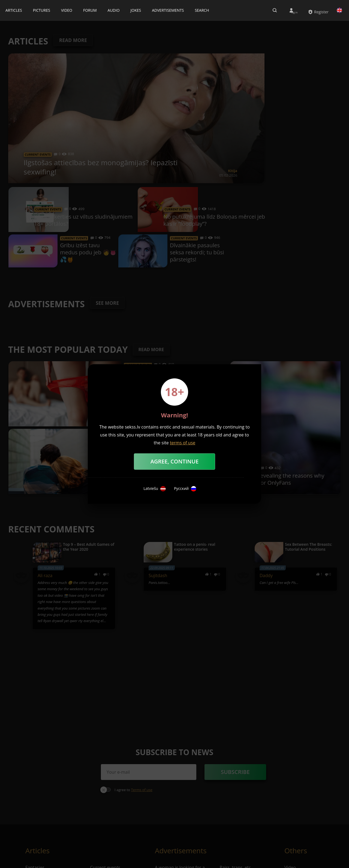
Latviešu (155, 489)
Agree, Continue (175, 461)
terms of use (183, 443)
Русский (185, 489)
